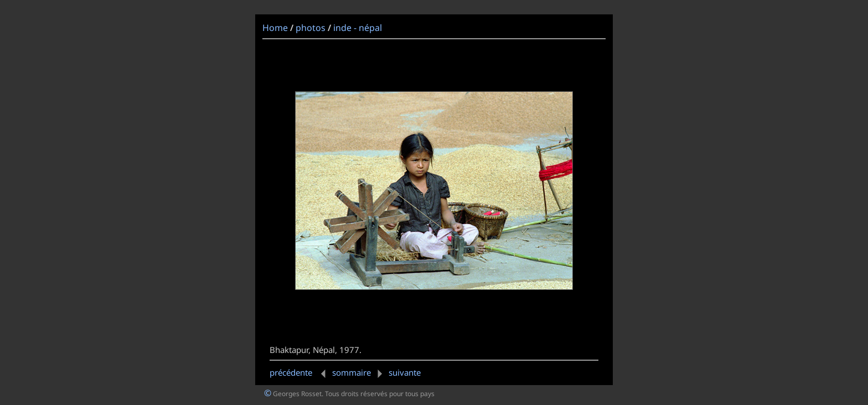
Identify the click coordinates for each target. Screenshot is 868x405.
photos (311, 28)
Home (275, 28)
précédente (300, 372)
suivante (397, 372)
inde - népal (358, 28)
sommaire (352, 372)
